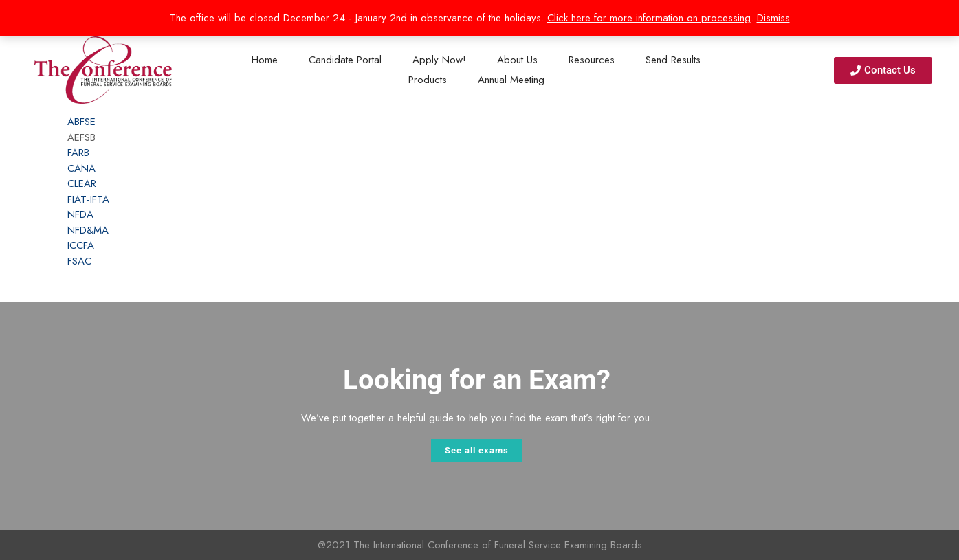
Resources (592, 60)
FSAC (79, 261)
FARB (78, 153)
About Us (517, 60)
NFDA (80, 214)
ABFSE (81, 122)
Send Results (673, 60)
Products (428, 80)
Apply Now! (439, 60)
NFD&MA (88, 230)
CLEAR (82, 183)
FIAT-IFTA (88, 199)
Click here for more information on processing (649, 18)
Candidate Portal (345, 60)
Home (265, 60)
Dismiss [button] (773, 18)
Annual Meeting (511, 80)
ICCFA (81, 245)
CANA (81, 168)
